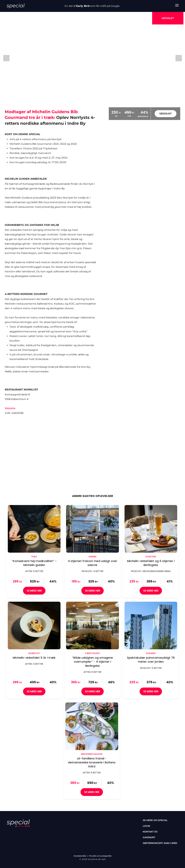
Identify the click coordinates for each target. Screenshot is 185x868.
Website (10, 408)
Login (146, 826)
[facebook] (8, 832)
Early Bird (83, 6)
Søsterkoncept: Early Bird (160, 843)
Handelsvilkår (80, 856)
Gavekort (149, 837)
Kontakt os (150, 832)
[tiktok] (27, 832)
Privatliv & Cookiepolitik (100, 856)
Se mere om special (155, 820)
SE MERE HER (34, 591)
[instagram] (17, 832)
